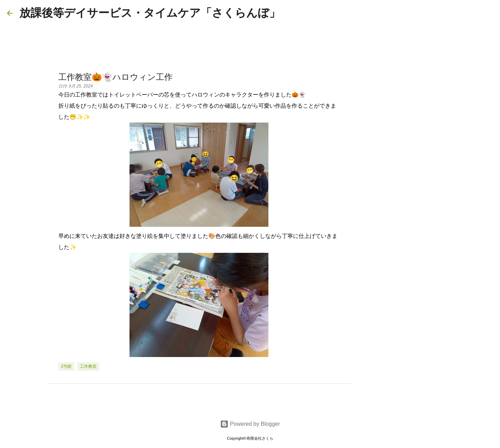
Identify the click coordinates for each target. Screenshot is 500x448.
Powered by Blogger (250, 424)
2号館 (66, 366)
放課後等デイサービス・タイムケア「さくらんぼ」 (150, 13)
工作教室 (88, 366)
